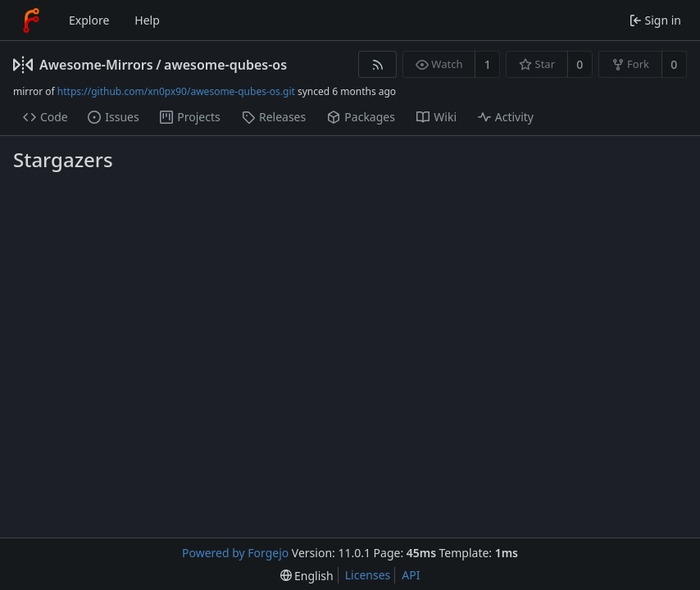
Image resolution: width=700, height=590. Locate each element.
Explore (89, 20)
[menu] (307, 576)
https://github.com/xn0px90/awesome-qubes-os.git (176, 91)
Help (147, 20)
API (411, 575)
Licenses (368, 575)
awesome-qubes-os (225, 65)
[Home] (31, 20)
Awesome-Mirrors (96, 65)
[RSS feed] (377, 64)
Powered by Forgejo (235, 553)
